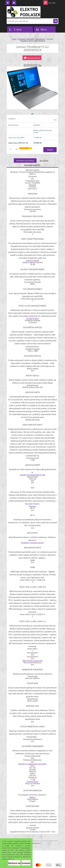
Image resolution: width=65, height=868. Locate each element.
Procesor (32, 185)
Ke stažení (44, 160)
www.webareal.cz (33, 843)
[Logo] (24, 12)
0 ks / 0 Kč (52, 3)
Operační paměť (32, 260)
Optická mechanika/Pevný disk (32, 475)
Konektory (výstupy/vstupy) (32, 543)
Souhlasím (26, 863)
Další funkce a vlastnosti (32, 661)
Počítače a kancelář (26, 39)
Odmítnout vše (14, 863)
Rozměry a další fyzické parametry (32, 764)
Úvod (14, 39)
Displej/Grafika (32, 318)
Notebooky (41, 39)
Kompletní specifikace (25, 160)
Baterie (33, 797)
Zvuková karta (32, 781)
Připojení (32, 506)
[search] (56, 21)
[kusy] (11, 149)
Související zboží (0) (32, 165)
